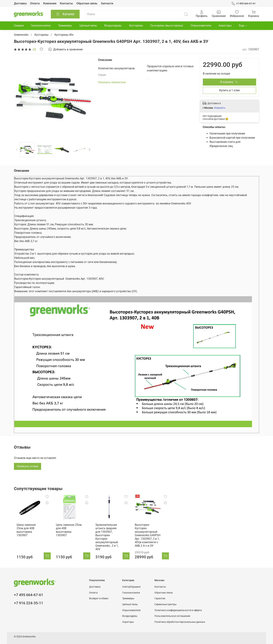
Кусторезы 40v (64, 35)
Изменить (220, 108)
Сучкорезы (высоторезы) (167, 26)
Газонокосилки (41, 26)
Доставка (20, 3)
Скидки (19, 26)
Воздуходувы (113, 26)
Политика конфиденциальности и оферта (178, 607)
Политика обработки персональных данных (180, 619)
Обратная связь (87, 3)
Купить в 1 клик (230, 90)
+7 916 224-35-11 (29, 600)
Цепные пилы (88, 26)
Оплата (35, 3)
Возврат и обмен (99, 596)
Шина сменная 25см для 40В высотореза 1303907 (27, 531)
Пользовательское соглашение (172, 613)
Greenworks (21, 35)
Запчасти (107, 3)
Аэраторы (225, 26)
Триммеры (65, 26)
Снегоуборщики (131, 584)
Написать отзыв (28, 466)
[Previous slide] (17, 150)
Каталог (65, 14)
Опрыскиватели (201, 26)
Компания (50, 3)
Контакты (66, 3)
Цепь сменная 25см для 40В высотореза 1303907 (69, 531)
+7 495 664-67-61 (243, 4)
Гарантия (160, 596)
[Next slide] (89, 150)
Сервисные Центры (165, 601)
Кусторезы (136, 26)
